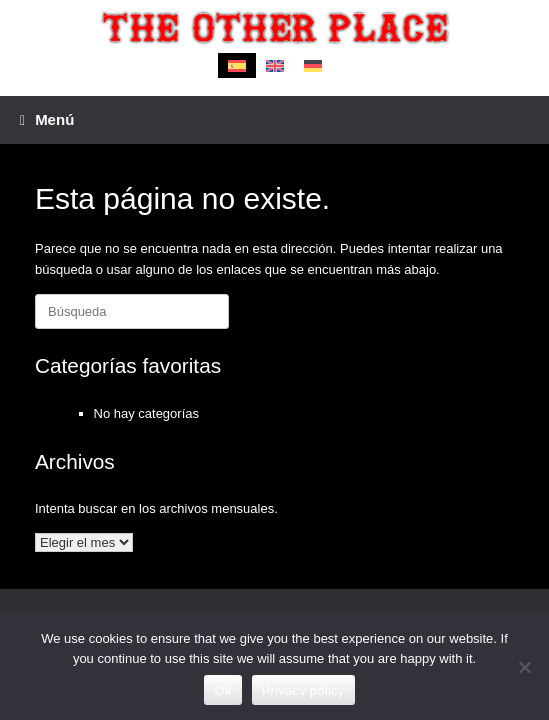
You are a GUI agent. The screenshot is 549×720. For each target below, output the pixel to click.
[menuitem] (237, 65)
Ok (222, 690)
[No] (524, 667)
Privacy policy (303, 690)
